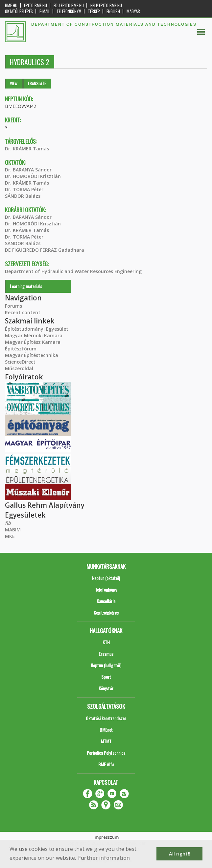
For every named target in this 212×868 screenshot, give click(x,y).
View (14, 83)
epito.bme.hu (35, 5)
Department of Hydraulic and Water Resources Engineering (73, 271)
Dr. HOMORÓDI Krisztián (33, 176)
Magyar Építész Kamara (33, 342)
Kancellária (106, 601)
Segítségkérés (106, 613)
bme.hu (11, 5)
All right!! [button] (180, 854)
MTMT (106, 741)
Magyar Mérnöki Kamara (34, 335)
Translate (37, 83)
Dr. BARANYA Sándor (28, 170)
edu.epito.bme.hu (69, 5)
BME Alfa (106, 764)
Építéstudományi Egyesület (37, 329)
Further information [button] (104, 858)
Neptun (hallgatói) (106, 665)
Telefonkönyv (69, 11)
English (113, 11)
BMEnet (106, 730)
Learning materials (26, 286)
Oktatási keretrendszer (106, 718)
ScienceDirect (20, 362)
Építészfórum (21, 349)
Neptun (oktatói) (106, 578)
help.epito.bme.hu (106, 5)
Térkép (94, 11)
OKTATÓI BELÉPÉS (19, 11)
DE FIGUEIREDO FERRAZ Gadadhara (45, 250)
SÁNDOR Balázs (23, 196)
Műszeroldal (19, 368)
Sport (106, 677)
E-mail (45, 11)
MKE (10, 536)
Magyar (133, 11)
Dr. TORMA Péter (24, 189)
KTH (106, 642)
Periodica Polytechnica (106, 753)
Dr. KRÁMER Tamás (27, 149)
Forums (13, 306)
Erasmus (106, 654)
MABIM (13, 530)
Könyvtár (106, 688)
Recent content (23, 312)
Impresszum (106, 837)
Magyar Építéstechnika (32, 355)
